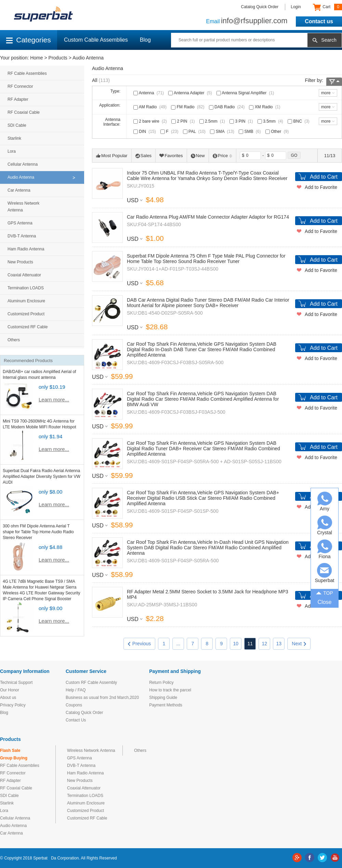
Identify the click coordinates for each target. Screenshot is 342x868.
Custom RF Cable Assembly (91, 683)
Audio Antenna (88, 58)
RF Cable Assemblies (27, 73)
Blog (145, 40)
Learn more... (54, 399)
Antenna (149, 93)
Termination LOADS (26, 288)
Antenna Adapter (191, 93)
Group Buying (14, 758)
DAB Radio (227, 107)
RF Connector (20, 86)
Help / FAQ (76, 690)
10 (236, 644)
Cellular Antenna (23, 164)
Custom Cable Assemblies (96, 40)
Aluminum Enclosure (26, 301)
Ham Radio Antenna (26, 249)
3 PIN (242, 121)
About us (8, 698)
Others (14, 340)
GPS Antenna (20, 223)
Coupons (74, 705)
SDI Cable (17, 125)
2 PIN (184, 121)
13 (279, 644)
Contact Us (76, 720)
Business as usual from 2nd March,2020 (102, 698)
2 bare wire (151, 121)
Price (223, 156)
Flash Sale (10, 750)
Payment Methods (166, 705)
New (198, 156)
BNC (299, 121)
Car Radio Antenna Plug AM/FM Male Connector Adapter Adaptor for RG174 (208, 217)
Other (278, 132)
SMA (223, 132)
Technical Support (16, 683)
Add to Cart (324, 177)
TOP (325, 592)
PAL (195, 132)
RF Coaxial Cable (24, 112)
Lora (12, 151)
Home (36, 58)
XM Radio (265, 107)
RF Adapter (18, 99)
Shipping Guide (163, 698)
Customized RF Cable (28, 327)
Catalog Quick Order (260, 7)
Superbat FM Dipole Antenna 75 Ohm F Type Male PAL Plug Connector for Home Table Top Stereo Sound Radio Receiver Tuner (206, 259)
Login (296, 7)
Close (325, 602)
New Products (20, 262)
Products (58, 58)
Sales (144, 156)
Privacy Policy (13, 705)
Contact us (319, 21)
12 (265, 644)
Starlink (14, 138)
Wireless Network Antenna (23, 207)
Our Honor (10, 690)
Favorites (171, 156)
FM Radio (188, 107)
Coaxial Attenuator (24, 275)
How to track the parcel (170, 690)
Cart (327, 7)
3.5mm (271, 121)
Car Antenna (19, 190)
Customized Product (26, 314)
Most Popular (112, 156)
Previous (139, 644)
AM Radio (151, 107)
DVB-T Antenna (22, 236)
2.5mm (213, 121)
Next (299, 644)
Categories (29, 40)
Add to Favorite (321, 187)
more (326, 93)
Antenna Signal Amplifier (246, 93)
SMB (250, 132)
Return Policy (161, 683)
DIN (145, 132)
